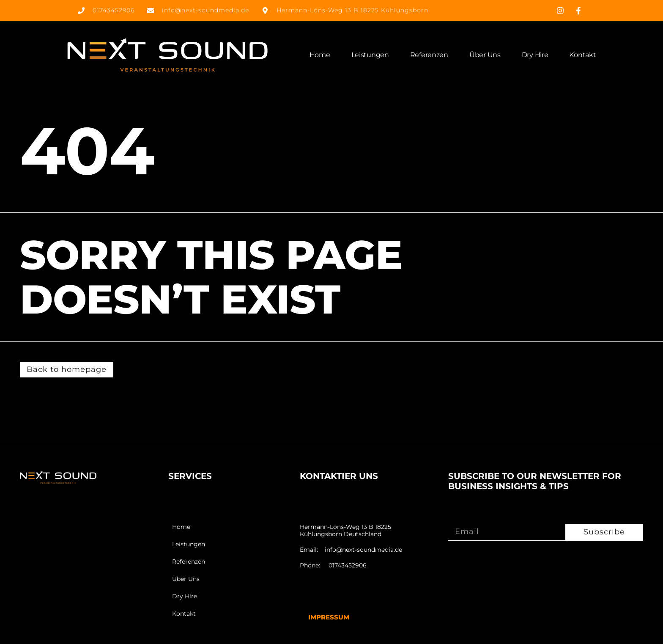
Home (320, 55)
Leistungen (370, 55)
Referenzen (429, 55)
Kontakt (582, 55)
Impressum (329, 617)
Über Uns (485, 55)
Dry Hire (535, 55)
